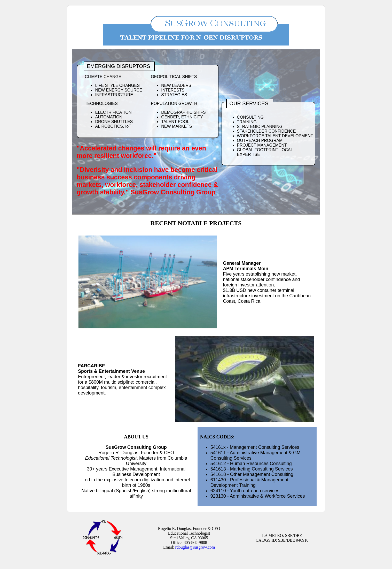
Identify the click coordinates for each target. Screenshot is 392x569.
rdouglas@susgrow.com (195, 547)
